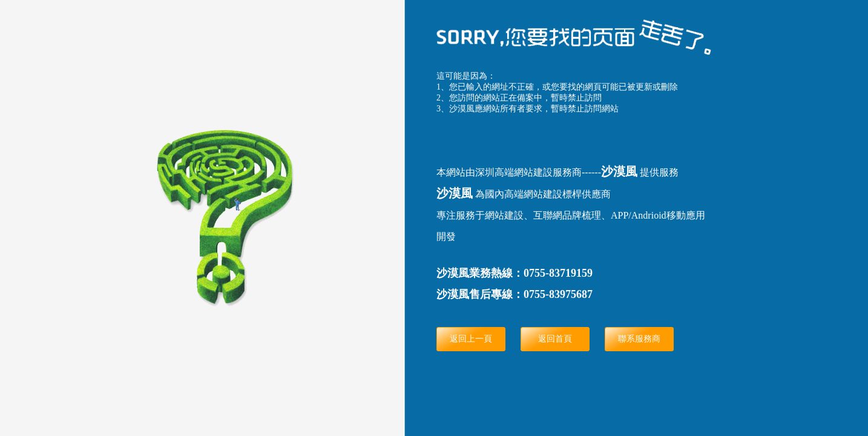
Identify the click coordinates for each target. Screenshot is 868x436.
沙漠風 (619, 171)
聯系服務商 (639, 339)
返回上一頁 (471, 339)
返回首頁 (555, 339)
